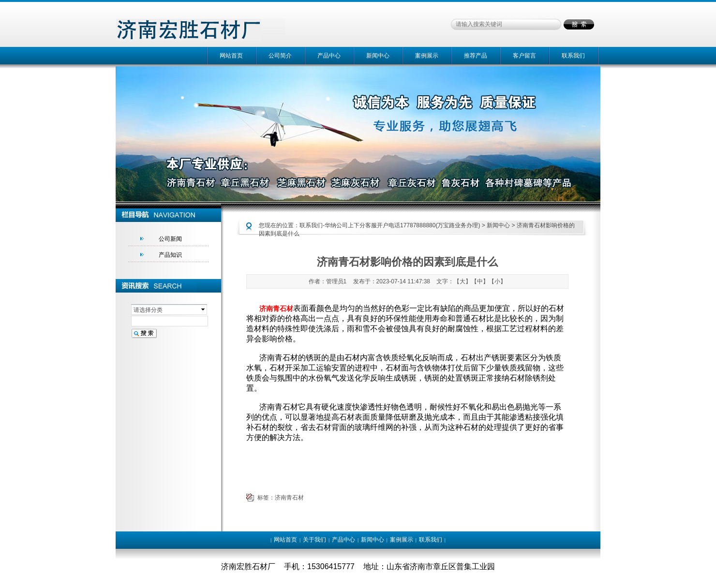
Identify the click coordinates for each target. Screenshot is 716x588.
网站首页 (231, 56)
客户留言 (524, 56)
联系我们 (573, 56)
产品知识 (170, 255)
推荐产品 (476, 56)
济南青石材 (289, 498)
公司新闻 (170, 239)
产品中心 (329, 56)
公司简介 (280, 56)
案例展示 (427, 56)
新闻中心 (378, 56)
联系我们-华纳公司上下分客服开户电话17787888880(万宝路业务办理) (390, 225)
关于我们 (314, 540)
